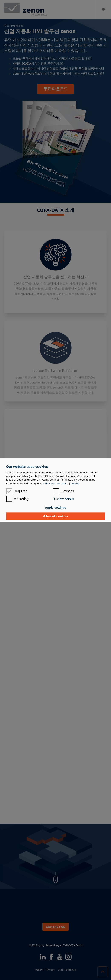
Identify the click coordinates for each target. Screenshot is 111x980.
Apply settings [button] (55, 508)
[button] (63, 499)
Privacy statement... (56, 484)
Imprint (75, 484)
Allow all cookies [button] (56, 516)
